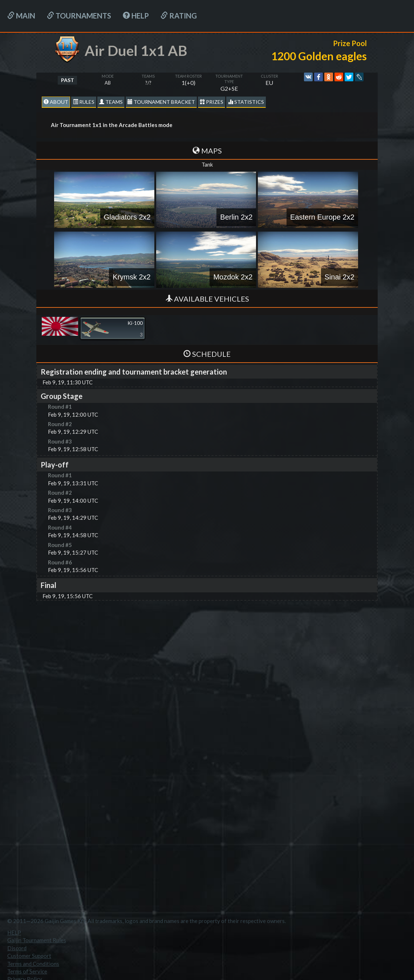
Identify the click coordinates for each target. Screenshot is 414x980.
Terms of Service (27, 971)
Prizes (212, 102)
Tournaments (79, 16)
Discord (17, 948)
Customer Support (29, 956)
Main (21, 16)
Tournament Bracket (161, 102)
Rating (179, 16)
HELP (136, 16)
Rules (84, 102)
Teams (111, 102)
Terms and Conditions (33, 964)
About (56, 102)
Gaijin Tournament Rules (37, 940)
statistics (246, 102)
